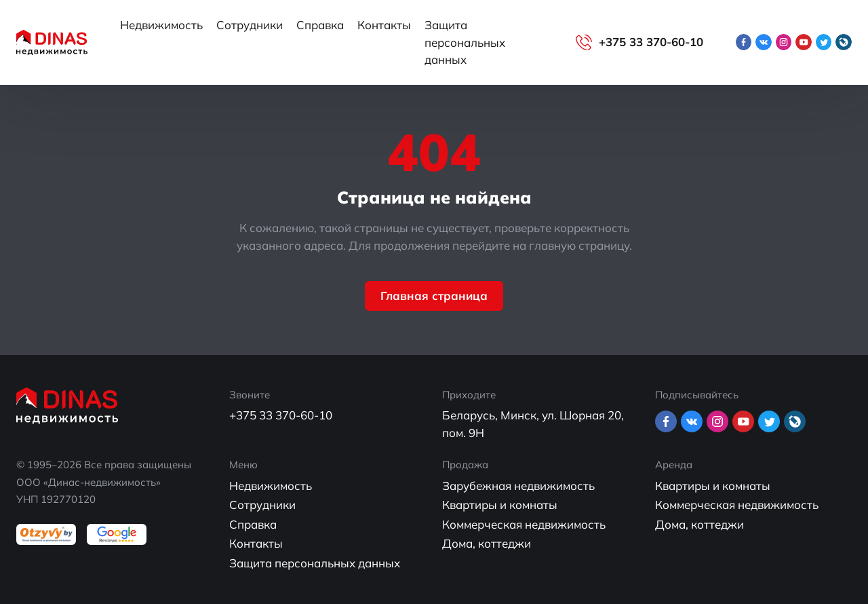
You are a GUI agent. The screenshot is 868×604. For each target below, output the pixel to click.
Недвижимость (161, 25)
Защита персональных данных (465, 42)
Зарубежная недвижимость (518, 486)
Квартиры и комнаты (500, 505)
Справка (320, 25)
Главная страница (434, 296)
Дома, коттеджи (487, 543)
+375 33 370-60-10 (651, 42)
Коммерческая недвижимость (524, 524)
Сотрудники (250, 25)
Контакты (384, 25)
